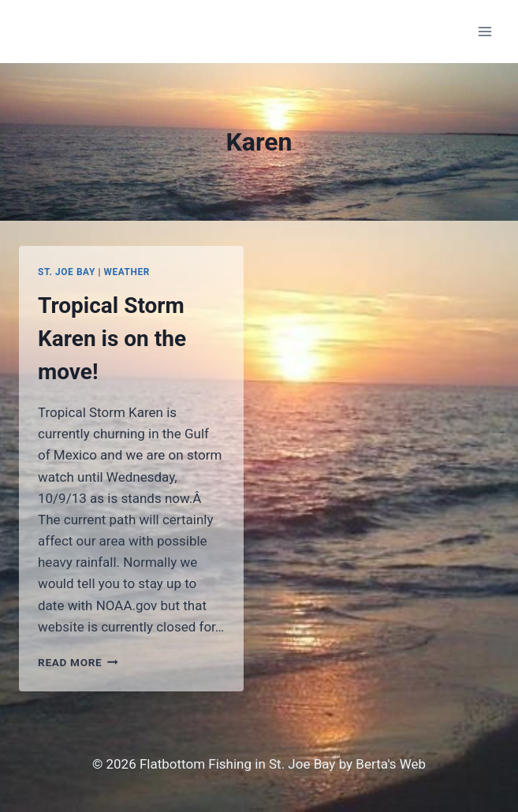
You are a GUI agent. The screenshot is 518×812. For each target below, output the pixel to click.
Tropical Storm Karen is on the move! (112, 339)
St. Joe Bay (67, 272)
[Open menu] (484, 31)
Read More (78, 662)
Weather (127, 272)
